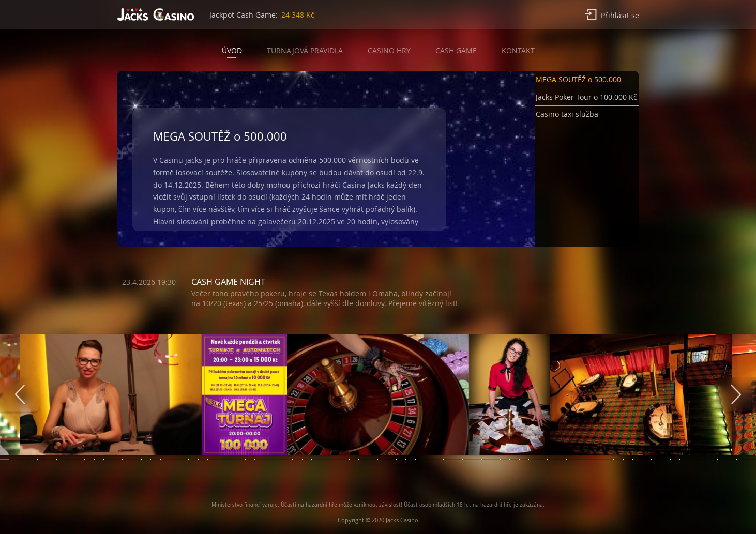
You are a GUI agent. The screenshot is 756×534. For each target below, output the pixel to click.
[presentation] (20, 395)
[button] (587, 81)
